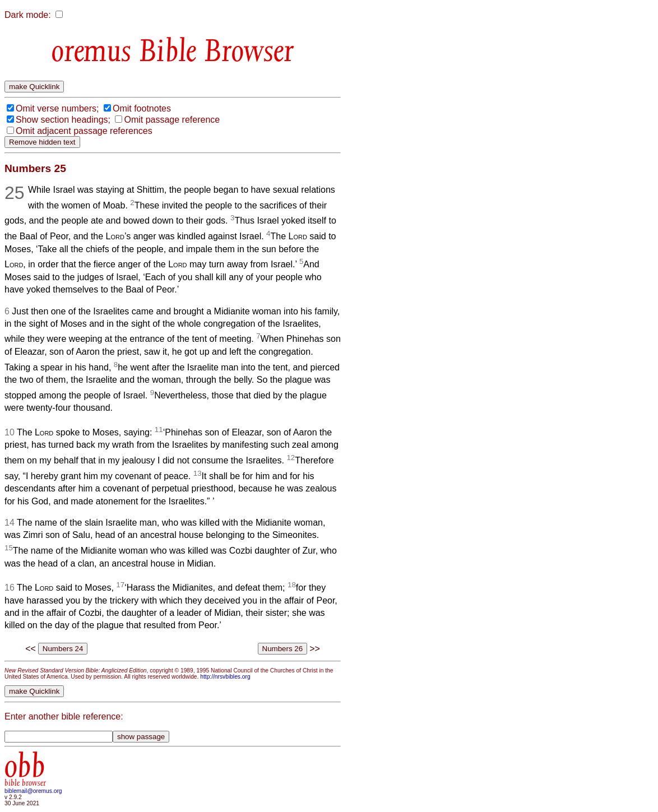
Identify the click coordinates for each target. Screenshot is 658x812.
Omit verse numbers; (57, 108)
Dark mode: (28, 15)
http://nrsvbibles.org (225, 677)
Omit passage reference (172, 120)
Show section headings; (63, 120)
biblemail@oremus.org (33, 791)
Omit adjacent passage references (84, 131)
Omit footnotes (142, 108)
